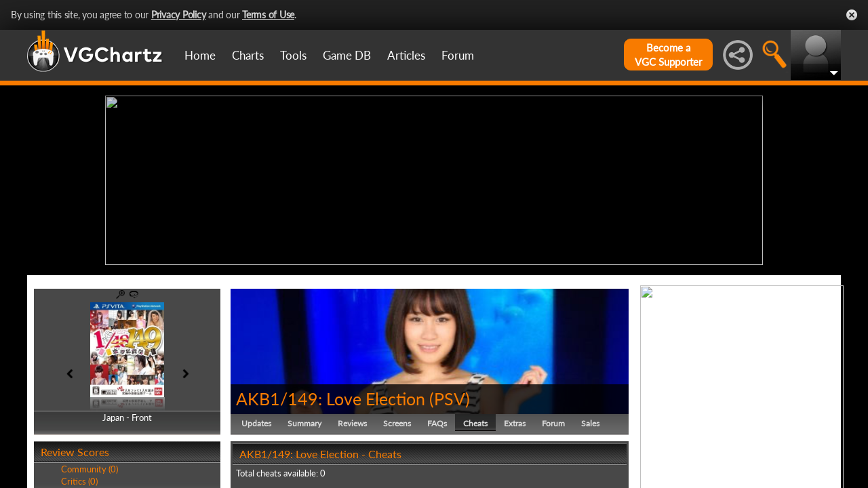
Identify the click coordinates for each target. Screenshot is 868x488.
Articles (406, 55)
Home (200, 55)
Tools (293, 55)
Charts (248, 55)
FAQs (437, 423)
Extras (515, 423)
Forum (458, 55)
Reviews (352, 423)
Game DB (347, 55)
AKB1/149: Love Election (331, 399)
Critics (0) (79, 481)
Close (852, 15)
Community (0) (90, 469)
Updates (256, 423)
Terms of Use (268, 15)
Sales (590, 423)
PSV (450, 399)
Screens (397, 423)
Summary (304, 423)
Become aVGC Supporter (668, 55)
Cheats (475, 423)
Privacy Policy (179, 15)
